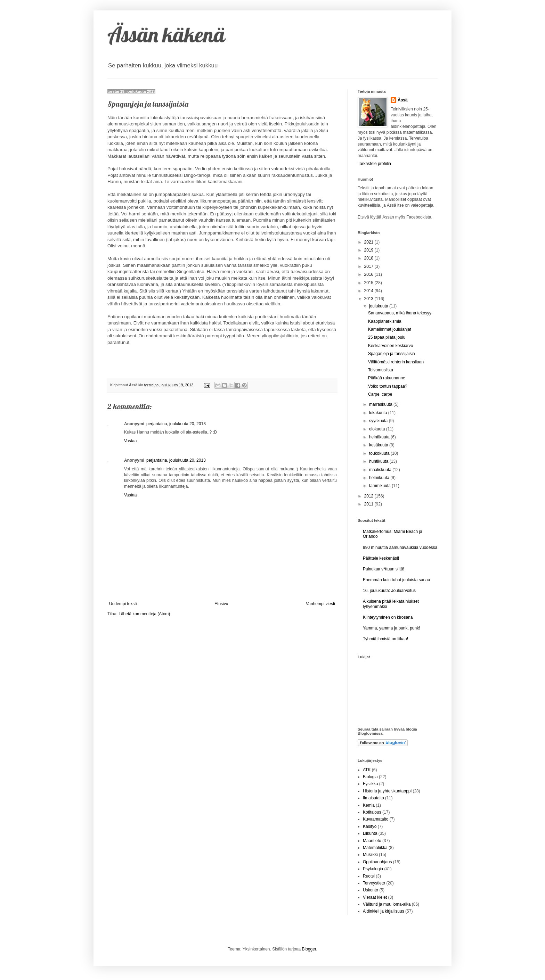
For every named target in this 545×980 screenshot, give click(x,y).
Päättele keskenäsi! (381, 558)
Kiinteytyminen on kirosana (388, 617)
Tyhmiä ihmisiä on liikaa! (385, 639)
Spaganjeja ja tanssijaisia (392, 354)
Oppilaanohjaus (377, 862)
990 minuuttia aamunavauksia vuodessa (400, 547)
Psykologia (373, 869)
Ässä (403, 100)
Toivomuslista (381, 370)
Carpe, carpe (380, 394)
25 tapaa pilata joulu (387, 337)
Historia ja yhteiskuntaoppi (387, 791)
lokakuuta (379, 413)
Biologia (370, 777)
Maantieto (372, 841)
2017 (369, 266)
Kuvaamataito (376, 819)
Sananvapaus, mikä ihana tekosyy (400, 313)
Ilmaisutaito (373, 798)
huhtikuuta (379, 461)
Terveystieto (374, 883)
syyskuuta (379, 421)
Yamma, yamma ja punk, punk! (392, 628)
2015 (369, 283)
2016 (369, 274)
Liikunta (370, 833)
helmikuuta (380, 478)
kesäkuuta (379, 445)
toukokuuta (380, 453)
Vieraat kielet (375, 897)
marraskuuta (381, 404)
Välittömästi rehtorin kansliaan (396, 362)
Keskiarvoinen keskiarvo (391, 346)
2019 (369, 250)
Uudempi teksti (123, 604)
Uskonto (371, 890)
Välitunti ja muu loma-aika (387, 904)
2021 (369, 242)
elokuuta (378, 429)
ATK (367, 770)
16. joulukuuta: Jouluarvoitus (389, 591)
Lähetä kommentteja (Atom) (144, 614)
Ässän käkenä (166, 35)
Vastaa (130, 441)
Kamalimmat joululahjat (390, 329)
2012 (369, 496)
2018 (369, 258)
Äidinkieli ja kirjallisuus (384, 911)
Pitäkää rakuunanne (387, 378)
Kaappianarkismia (385, 321)
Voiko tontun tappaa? (388, 386)
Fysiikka (370, 784)
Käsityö (370, 826)
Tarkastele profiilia (374, 164)
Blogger (309, 949)
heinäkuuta (380, 437)
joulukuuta (379, 306)
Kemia (369, 805)
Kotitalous (372, 812)
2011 (369, 504)
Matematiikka (375, 848)
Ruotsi (369, 876)
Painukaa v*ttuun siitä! (384, 569)
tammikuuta (380, 486)
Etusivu (221, 604)
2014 (369, 291)
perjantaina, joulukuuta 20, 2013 (176, 424)
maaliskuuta (381, 470)
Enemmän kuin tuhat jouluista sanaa (396, 580)
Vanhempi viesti (320, 604)
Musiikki (370, 855)
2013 (369, 299)
